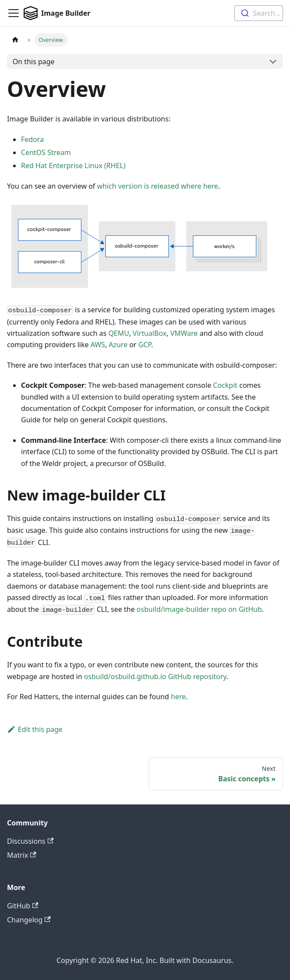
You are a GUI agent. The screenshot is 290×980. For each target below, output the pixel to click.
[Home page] (15, 40)
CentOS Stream (46, 152)
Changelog (29, 920)
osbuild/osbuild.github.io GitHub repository (155, 676)
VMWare (184, 333)
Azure (118, 345)
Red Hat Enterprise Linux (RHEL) (73, 166)
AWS (98, 345)
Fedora (32, 139)
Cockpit (225, 385)
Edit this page (35, 729)
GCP (145, 345)
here (178, 697)
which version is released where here (158, 186)
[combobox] (259, 13)
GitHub (23, 906)
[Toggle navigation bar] (14, 13)
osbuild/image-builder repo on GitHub (199, 609)
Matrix (22, 855)
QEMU (119, 333)
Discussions (30, 841)
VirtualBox (149, 333)
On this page (34, 62)
